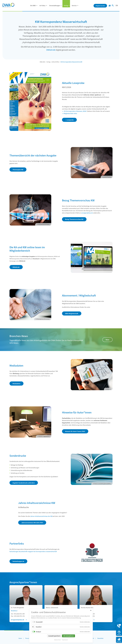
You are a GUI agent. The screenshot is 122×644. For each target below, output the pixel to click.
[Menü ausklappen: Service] (78, 6)
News (107, 340)
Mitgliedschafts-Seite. (70, 113)
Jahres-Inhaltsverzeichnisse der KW (41, 516)
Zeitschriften (55, 62)
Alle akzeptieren (68, 636)
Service (74, 5)
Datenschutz (57, 640)
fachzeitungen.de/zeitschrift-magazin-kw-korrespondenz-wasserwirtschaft (33, 551)
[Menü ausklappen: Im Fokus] (47, 6)
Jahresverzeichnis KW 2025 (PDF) (32, 523)
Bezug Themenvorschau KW (74, 219)
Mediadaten (16, 384)
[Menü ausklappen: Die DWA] (37, 6)
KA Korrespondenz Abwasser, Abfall (75, 111)
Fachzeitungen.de (18, 561)
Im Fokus (42, 5)
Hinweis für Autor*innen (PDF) (75, 431)
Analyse (38, 632)
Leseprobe (70, 120)
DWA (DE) (42, 62)
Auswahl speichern (54, 636)
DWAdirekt (51, 50)
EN (117, 5)
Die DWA (33, 5)
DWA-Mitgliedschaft (72, 313)
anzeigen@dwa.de (87, 213)
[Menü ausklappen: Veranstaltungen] (61, 6)
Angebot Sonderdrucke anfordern (24, 483)
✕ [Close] (91, 610)
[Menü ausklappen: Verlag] (69, 6)
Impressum (65, 640)
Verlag (66, 5)
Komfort (39, 627)
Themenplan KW (18, 170)
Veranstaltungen (55, 5)
